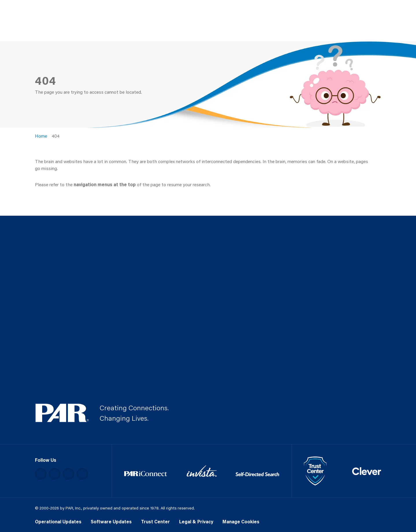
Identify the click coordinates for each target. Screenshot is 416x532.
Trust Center (155, 521)
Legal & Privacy (196, 521)
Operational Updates (58, 521)
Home (41, 136)
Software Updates (111, 521)
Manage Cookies (241, 521)
